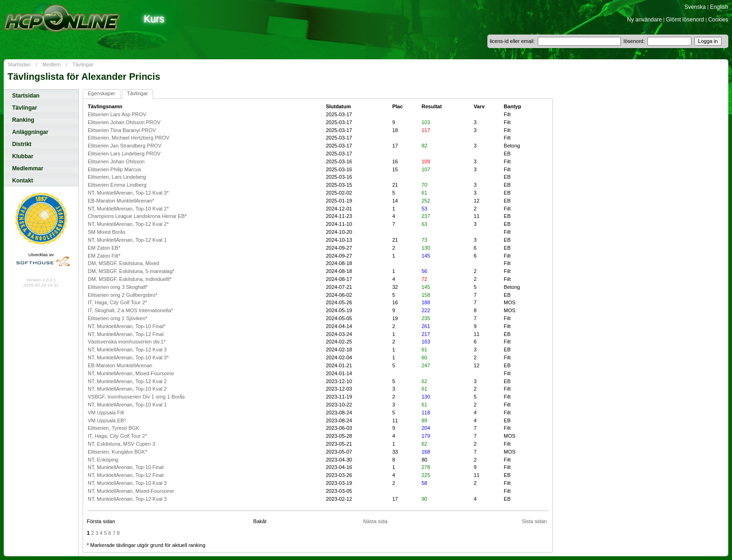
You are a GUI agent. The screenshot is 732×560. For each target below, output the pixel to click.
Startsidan (19, 64)
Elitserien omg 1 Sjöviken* (118, 318)
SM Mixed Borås (107, 232)
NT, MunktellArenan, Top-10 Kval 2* (128, 209)
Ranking (23, 120)
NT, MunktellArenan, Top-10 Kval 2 (127, 389)
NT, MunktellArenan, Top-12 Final (126, 334)
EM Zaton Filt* (104, 256)
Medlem (52, 64)
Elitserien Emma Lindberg (117, 185)
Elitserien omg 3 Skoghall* (118, 287)
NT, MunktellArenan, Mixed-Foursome (131, 373)
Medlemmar (28, 168)
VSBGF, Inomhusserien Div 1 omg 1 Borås (136, 397)
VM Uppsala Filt (106, 413)
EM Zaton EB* (104, 248)
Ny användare (644, 20)
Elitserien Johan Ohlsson (116, 161)
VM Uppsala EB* (107, 420)
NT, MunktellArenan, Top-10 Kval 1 (127, 405)
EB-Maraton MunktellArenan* (121, 201)
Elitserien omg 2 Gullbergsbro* (123, 295)
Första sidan (101, 521)
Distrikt (22, 144)
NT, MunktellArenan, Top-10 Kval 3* (128, 357)
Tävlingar (83, 64)
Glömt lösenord (685, 20)
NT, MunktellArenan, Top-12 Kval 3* (128, 193)
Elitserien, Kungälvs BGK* (117, 452)
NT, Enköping (103, 460)
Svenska (695, 7)
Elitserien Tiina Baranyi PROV (122, 130)
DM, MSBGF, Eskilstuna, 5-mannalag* (131, 271)
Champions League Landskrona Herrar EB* (137, 216)
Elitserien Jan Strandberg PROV (125, 146)
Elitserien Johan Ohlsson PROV (124, 122)
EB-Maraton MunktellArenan (120, 365)
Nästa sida (375, 521)
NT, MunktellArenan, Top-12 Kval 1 (127, 240)
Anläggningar (30, 132)
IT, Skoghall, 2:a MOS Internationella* (130, 310)
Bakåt (260, 521)
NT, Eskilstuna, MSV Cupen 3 (121, 444)
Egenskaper (102, 93)
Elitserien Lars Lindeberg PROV (124, 154)
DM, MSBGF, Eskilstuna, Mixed (123, 263)
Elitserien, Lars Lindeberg (117, 177)
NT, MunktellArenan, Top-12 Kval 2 (127, 381)
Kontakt (23, 181)
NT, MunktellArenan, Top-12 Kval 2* (128, 224)
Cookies (718, 20)
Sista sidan (535, 521)
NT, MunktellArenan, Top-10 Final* (127, 326)
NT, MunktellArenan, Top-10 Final (126, 467)
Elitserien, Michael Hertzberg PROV (129, 138)
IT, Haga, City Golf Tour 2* (117, 302)
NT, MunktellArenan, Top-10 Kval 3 (127, 483)
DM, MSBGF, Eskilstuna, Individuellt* (130, 279)
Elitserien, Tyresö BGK (113, 428)
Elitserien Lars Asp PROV (117, 114)
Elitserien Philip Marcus (114, 169)
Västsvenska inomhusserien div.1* (127, 342)
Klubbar (23, 156)
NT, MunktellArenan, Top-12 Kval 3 (127, 350)
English (719, 7)
